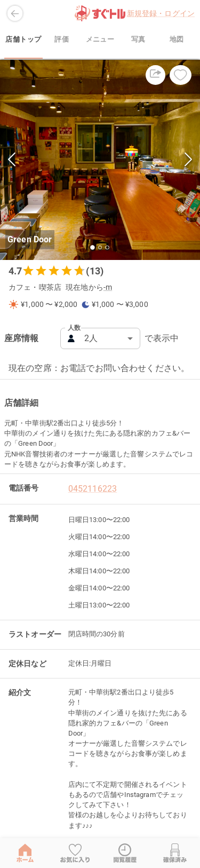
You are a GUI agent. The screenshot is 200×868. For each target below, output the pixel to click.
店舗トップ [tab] (23, 40)
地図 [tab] (177, 40)
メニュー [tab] (100, 40)
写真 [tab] (138, 40)
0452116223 (93, 489)
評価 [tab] (62, 40)
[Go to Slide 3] (107, 247)
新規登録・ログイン (161, 13)
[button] (100, 160)
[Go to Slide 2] (100, 247)
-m (108, 287)
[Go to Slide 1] (93, 247)
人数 (74, 328)
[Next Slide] (188, 160)
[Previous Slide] (12, 160)
